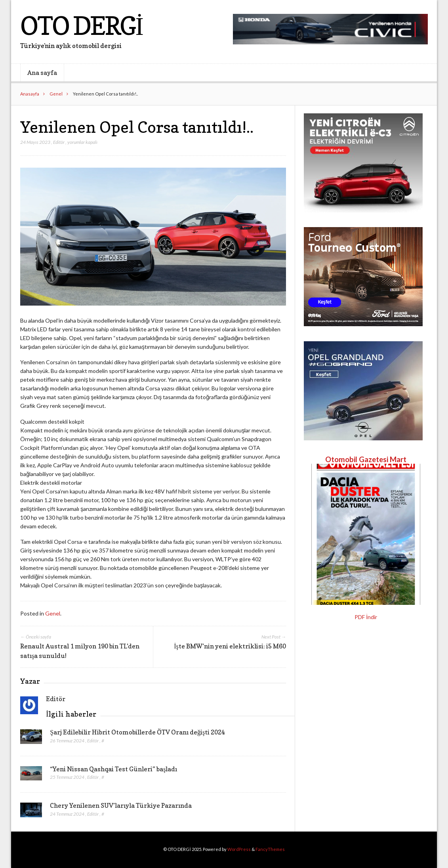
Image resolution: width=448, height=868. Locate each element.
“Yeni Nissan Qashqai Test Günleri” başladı (113, 769)
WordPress (239, 849)
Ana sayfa (42, 73)
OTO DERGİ (81, 26)
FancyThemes (270, 849)
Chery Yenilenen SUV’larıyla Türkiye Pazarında (121, 805)
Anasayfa (30, 94)
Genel (56, 94)
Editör (59, 142)
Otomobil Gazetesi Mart (366, 459)
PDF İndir (366, 617)
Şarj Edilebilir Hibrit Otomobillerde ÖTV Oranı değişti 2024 (137, 732)
